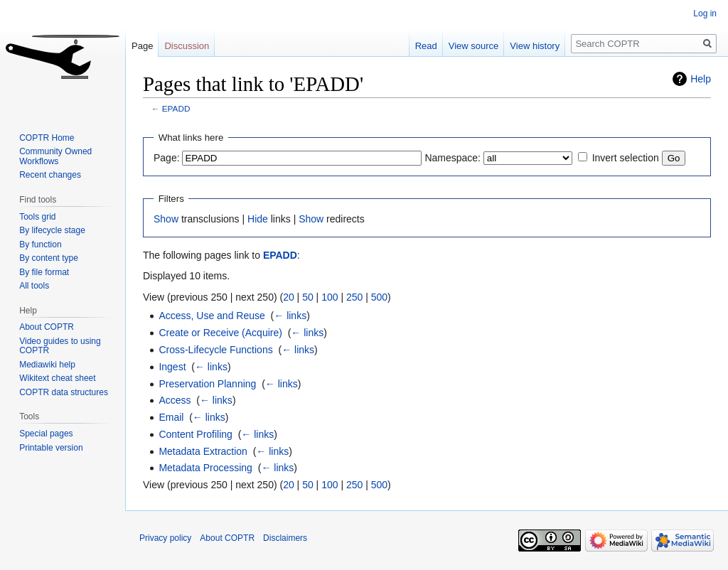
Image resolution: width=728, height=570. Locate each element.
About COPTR (47, 327)
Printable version (51, 448)
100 (330, 297)
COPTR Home (47, 138)
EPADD (176, 108)
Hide (258, 219)
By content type (49, 258)
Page (142, 46)
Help (701, 79)
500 (379, 297)
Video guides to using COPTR (60, 346)
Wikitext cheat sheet (57, 378)
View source (474, 46)
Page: (167, 158)
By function (40, 244)
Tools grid (37, 217)
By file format (44, 272)
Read (426, 46)
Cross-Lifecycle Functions (215, 350)
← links (290, 316)
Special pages (46, 434)
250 (354, 297)
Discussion (187, 46)
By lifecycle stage (52, 230)
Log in (705, 14)
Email (171, 417)
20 (289, 297)
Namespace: (453, 158)
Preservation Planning (207, 384)
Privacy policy (165, 538)
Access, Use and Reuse (212, 316)
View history (535, 46)
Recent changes (50, 175)
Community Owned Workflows (55, 156)
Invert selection (626, 158)
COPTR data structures (64, 392)
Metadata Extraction (203, 451)
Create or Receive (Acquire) (220, 333)
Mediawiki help (47, 365)
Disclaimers (285, 538)
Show (166, 219)
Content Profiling (196, 434)
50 (308, 297)
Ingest (172, 367)
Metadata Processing (205, 468)
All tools (34, 286)
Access (175, 400)
